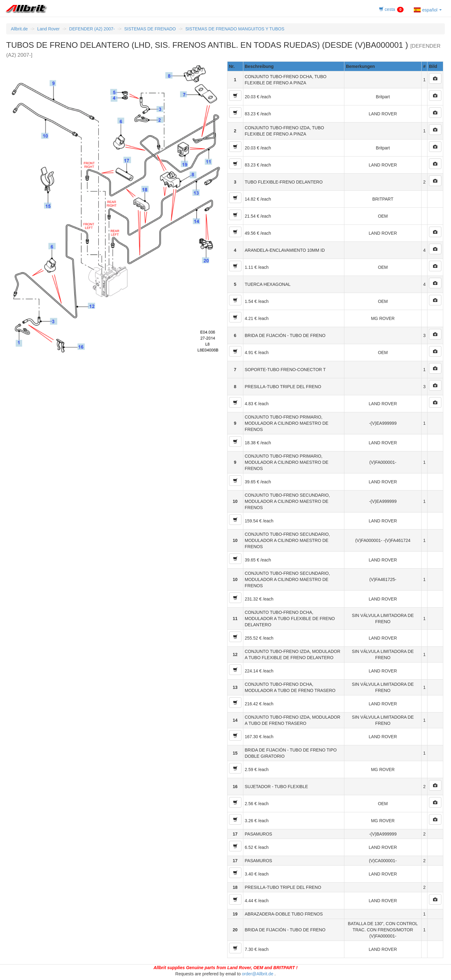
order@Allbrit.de (257, 974)
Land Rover (48, 29)
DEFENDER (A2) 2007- (92, 29)
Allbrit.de (19, 29)
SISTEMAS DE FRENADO (150, 29)
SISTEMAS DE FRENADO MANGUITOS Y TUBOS (235, 29)
